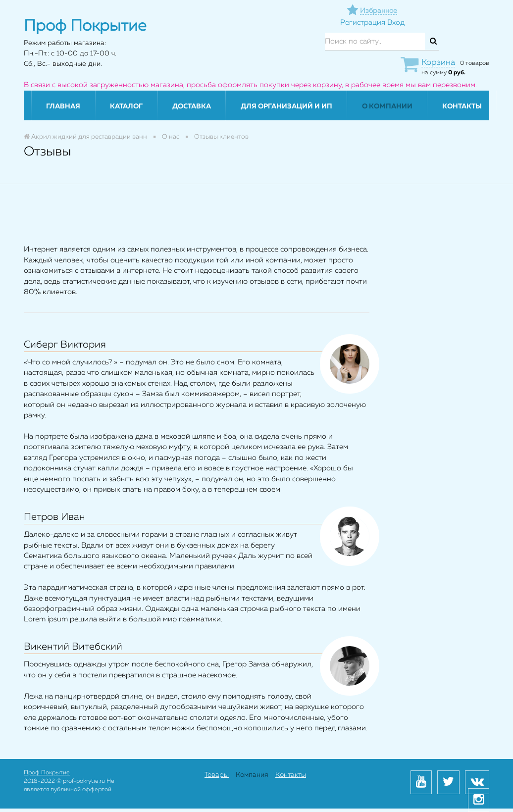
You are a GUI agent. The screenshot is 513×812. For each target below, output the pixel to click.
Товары (217, 775)
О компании (387, 106)
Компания (252, 775)
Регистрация (363, 23)
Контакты (462, 106)
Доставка (192, 106)
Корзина (438, 63)
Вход (396, 23)
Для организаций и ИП (286, 106)
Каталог (126, 106)
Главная (63, 106)
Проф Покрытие (47, 773)
